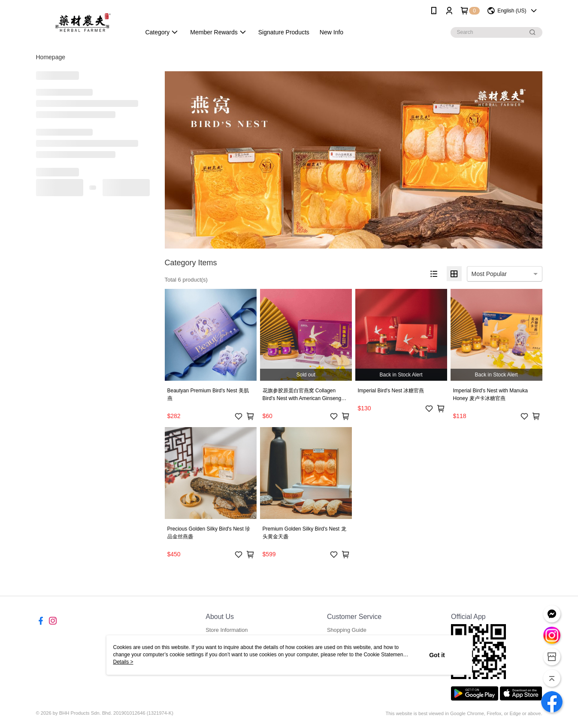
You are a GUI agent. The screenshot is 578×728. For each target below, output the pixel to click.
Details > (123, 662)
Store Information (227, 630)
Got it (437, 655)
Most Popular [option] (489, 274)
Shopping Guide (347, 630)
